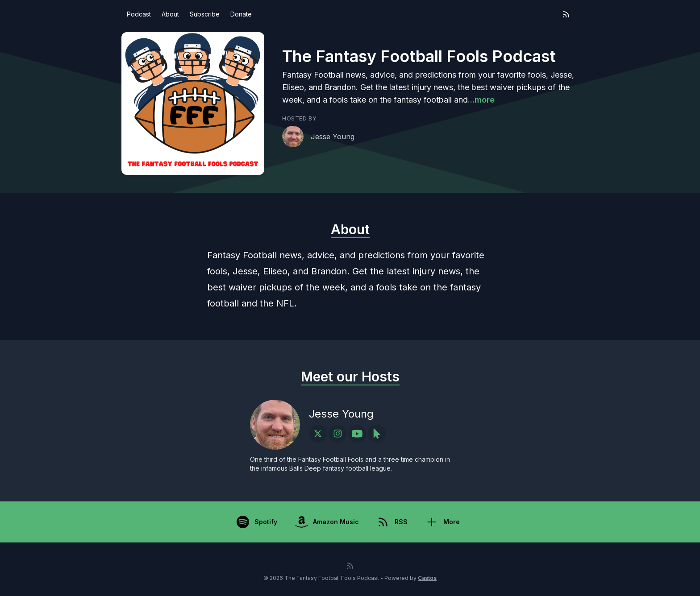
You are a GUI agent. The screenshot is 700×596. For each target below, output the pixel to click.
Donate (241, 14)
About (170, 14)
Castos (427, 578)
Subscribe (205, 14)
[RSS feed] (566, 14)
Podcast (139, 14)
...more (481, 100)
